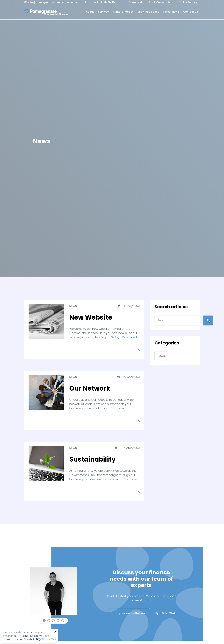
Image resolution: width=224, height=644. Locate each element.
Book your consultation (128, 613)
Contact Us (191, 12)
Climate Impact (123, 12)
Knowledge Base (148, 12)
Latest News (171, 12)
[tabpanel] (53, 591)
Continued (129, 337)
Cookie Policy (32, 639)
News (73, 306)
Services (103, 12)
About (90, 12)
